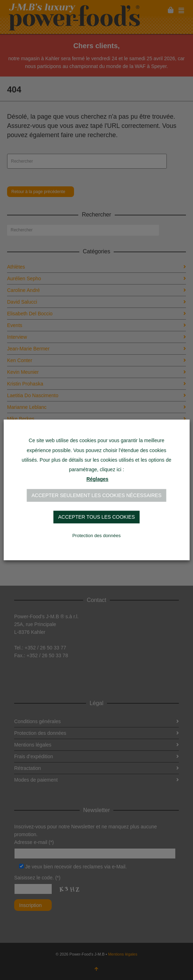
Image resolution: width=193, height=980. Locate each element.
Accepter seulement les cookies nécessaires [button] (96, 496)
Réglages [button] (97, 479)
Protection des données (96, 536)
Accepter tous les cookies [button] (96, 517)
